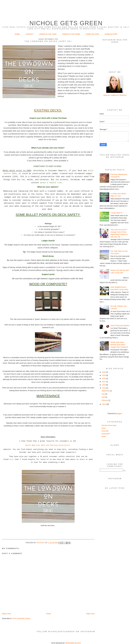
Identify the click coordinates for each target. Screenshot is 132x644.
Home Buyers (111, 34)
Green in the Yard (48, 34)
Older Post (90, 614)
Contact (30, 34)
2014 (104, 404)
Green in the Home (71, 34)
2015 (104, 388)
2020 (104, 372)
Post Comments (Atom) (21, 618)
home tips (105, 431)
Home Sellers (92, 34)
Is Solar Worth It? (117, 213)
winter (104, 437)
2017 (104, 382)
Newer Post (6, 614)
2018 (104, 379)
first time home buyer (109, 425)
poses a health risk (51, 183)
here (12, 459)
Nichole (41, 543)
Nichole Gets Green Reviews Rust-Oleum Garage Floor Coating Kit (119, 345)
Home (17, 34)
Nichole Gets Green (66, 23)
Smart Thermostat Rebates (120, 326)
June (103, 394)
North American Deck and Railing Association (48, 445)
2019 (104, 375)
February (105, 400)
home (104, 428)
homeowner (106, 434)
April (103, 397)
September (106, 391)
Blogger (119, 414)
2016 (104, 385)
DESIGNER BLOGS (73, 643)
